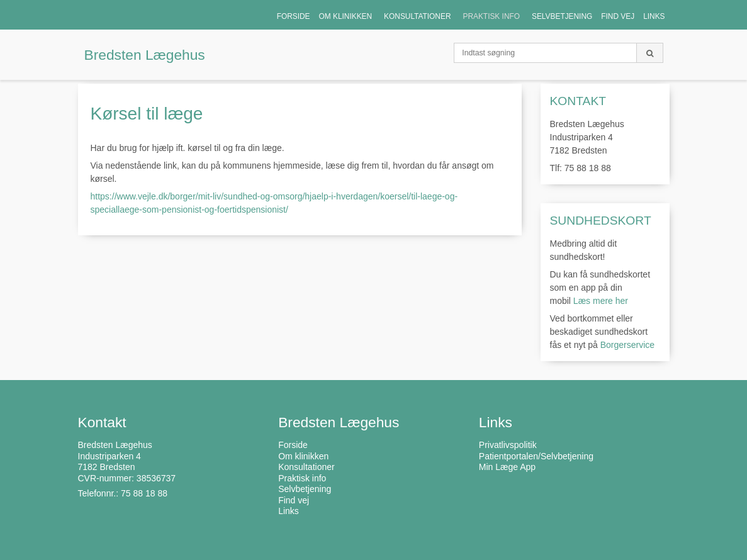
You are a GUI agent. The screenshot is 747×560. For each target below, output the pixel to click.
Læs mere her (601, 301)
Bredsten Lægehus (145, 55)
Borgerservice (627, 345)
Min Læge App (507, 467)
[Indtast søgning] (545, 53)
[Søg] (649, 53)
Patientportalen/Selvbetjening (536, 456)
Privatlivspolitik (508, 445)
